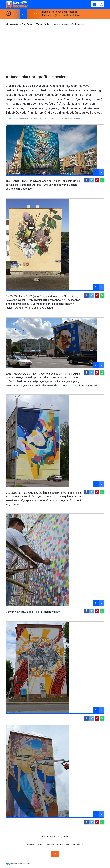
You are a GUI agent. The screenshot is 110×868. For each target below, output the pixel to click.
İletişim (50, 845)
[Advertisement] (55, 50)
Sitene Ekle (78, 845)
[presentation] (16, 14)
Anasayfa (30, 845)
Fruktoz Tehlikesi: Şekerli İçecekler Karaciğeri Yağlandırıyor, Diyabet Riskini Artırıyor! (62, 14)
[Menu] (95, 4)
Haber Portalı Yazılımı (20, 864)
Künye (41, 845)
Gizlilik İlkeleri (63, 845)
